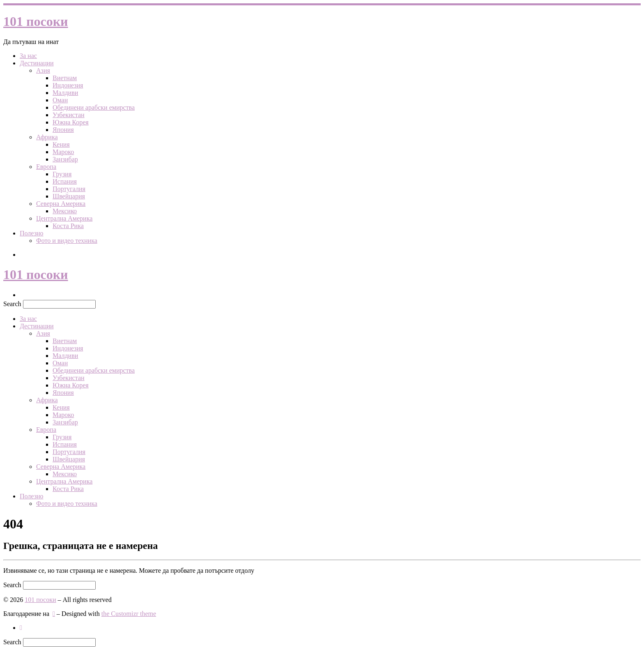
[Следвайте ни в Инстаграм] (21, 628)
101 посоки (40, 600)
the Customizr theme (129, 614)
